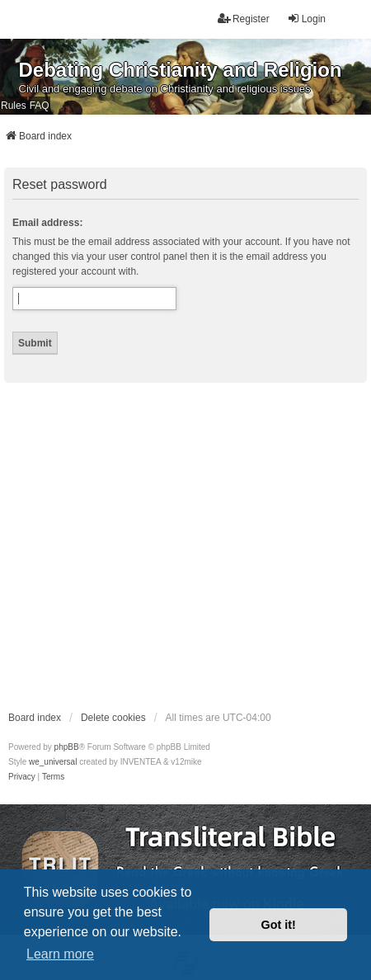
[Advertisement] (155, 546)
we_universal (53, 762)
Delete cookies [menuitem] (113, 718)
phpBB (67, 747)
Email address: (47, 223)
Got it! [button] (279, 925)
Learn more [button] (60, 954)
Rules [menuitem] (14, 106)
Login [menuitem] (306, 19)
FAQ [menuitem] (40, 106)
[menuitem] (22, 777)
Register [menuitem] (244, 19)
